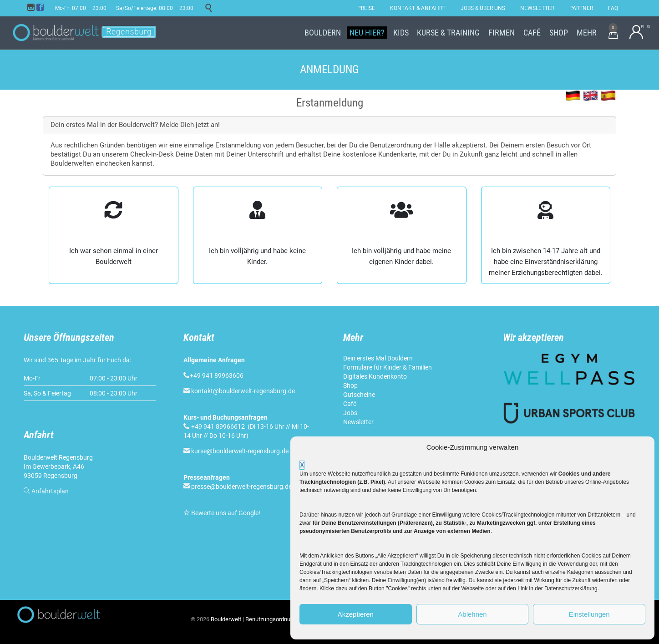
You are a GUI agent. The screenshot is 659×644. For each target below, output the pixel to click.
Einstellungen (589, 614)
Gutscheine (359, 395)
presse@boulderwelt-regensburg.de (241, 487)
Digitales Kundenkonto (375, 376)
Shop (350, 385)
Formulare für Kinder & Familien (388, 367)
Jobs (350, 413)
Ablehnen (472, 614)
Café (350, 404)
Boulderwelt (226, 619)
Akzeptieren (356, 614)
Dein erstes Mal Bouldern (378, 358)
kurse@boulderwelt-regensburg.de (240, 451)
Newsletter (358, 422)
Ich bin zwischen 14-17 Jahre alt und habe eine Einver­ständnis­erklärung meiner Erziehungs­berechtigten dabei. (546, 262)
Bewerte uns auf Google (225, 513)
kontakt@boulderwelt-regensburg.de (243, 391)
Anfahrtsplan (50, 491)
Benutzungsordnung (271, 619)
